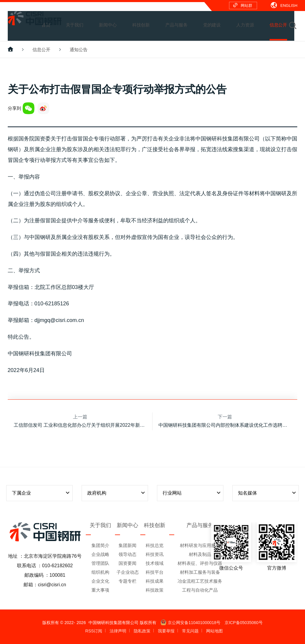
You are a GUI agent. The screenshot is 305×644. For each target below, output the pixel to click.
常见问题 (190, 631)
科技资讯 (155, 554)
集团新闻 (127, 545)
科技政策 (155, 590)
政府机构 (117, 493)
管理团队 (100, 563)
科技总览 (155, 545)
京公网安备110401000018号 (190, 623)
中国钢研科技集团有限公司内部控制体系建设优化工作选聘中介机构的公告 (225, 425)
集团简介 (100, 545)
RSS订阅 (94, 631)
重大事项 (100, 590)
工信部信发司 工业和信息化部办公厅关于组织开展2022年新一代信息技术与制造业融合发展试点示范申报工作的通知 (80, 425)
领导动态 (127, 554)
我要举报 (166, 631)
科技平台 (155, 572)
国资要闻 (127, 563)
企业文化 (100, 581)
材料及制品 (200, 554)
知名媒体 (267, 493)
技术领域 (155, 563)
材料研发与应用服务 (200, 545)
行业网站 (192, 493)
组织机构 (100, 572)
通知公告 (79, 50)
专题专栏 (127, 581)
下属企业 (41, 493)
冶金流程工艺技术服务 (200, 581)
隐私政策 (142, 631)
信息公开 (41, 50)
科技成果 (155, 581)
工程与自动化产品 (200, 590)
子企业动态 (128, 572)
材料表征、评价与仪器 (200, 563)
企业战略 (100, 554)
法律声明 (118, 631)
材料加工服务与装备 (200, 572)
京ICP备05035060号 (244, 623)
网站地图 (214, 631)
